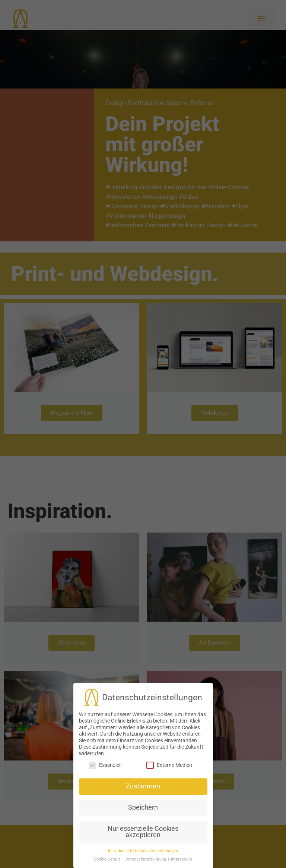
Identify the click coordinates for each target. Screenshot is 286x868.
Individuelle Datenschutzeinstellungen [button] (143, 833)
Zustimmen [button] (143, 769)
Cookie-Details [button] (108, 842)
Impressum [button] (182, 842)
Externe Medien (169, 748)
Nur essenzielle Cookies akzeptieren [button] (143, 814)
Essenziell (105, 748)
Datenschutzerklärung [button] (146, 842)
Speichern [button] (143, 790)
